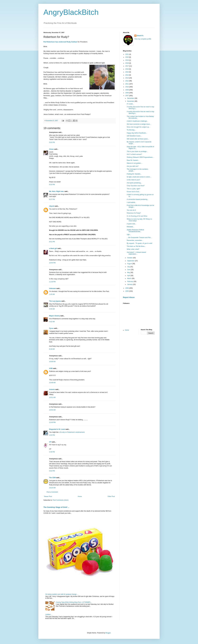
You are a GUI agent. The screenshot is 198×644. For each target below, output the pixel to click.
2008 (127, 93)
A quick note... (132, 224)
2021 (127, 54)
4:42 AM (52, 322)
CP (50, 442)
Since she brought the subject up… (139, 127)
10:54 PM (52, 263)
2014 (127, 75)
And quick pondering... (134, 183)
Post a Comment (52, 492)
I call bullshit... (132, 202)
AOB (51, 368)
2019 (127, 60)
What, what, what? (133, 249)
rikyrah (52, 206)
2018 (127, 63)
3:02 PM (52, 471)
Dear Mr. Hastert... (133, 160)
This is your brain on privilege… (137, 151)
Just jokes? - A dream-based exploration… (136, 253)
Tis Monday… (131, 130)
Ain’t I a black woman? (134, 154)
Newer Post (48, 496)
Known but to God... (133, 192)
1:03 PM (52, 435)
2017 (127, 66)
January (130, 284)
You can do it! (131, 210)
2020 (127, 57)
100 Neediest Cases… (134, 136)
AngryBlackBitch (71, 12)
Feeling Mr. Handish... (134, 174)
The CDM (52, 478)
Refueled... (130, 227)
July (129, 267)
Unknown (53, 288)
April (129, 276)
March (129, 278)
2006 (127, 288)
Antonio (52, 389)
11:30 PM (52, 282)
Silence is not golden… (135, 163)
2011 (127, 84)
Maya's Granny (54, 316)
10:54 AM (52, 410)
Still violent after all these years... (138, 139)
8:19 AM (52, 349)
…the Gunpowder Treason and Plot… (139, 237)
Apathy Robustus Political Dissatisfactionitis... (135, 231)
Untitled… (49, 615)
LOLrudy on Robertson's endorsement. (72, 432)
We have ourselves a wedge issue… (139, 124)
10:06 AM (52, 362)
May (129, 273)
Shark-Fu (140, 36)
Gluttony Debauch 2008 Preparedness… (140, 157)
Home (80, 496)
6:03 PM (52, 185)
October (130, 258)
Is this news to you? (133, 180)
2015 (127, 72)
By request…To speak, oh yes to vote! (140, 243)
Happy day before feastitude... (137, 133)
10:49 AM (52, 383)
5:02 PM (52, 142)
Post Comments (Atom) (61, 500)
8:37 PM (52, 199)
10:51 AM (52, 397)
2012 (127, 81)
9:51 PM (52, 242)
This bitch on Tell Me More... (136, 246)
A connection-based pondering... (138, 199)
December (131, 98)
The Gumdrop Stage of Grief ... (56, 507)
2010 (127, 87)
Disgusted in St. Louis (57, 429)
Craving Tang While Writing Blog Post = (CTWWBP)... (74, 602)
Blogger (108, 633)
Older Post (111, 496)
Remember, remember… (135, 240)
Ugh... (129, 234)
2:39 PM (52, 452)
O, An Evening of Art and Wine (137, 216)
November (131, 101)
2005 (127, 291)
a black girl (53, 248)
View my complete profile (143, 39)
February (130, 282)
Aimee (51, 149)
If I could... (130, 104)
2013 (127, 78)
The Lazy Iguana (55, 301)
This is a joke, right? (134, 189)
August (130, 264)
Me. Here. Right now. (57, 191)
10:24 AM (52, 488)
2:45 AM (52, 309)
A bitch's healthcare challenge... (137, 121)
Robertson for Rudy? (134, 213)
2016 (127, 69)
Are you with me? (133, 166)
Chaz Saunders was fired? (136, 186)
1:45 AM (52, 294)
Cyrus (51, 328)
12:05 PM (52, 422)
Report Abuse (129, 297)
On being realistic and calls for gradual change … (62, 594)
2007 (127, 96)
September (131, 261)
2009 (127, 90)
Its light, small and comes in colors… (139, 177)
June (129, 270)
